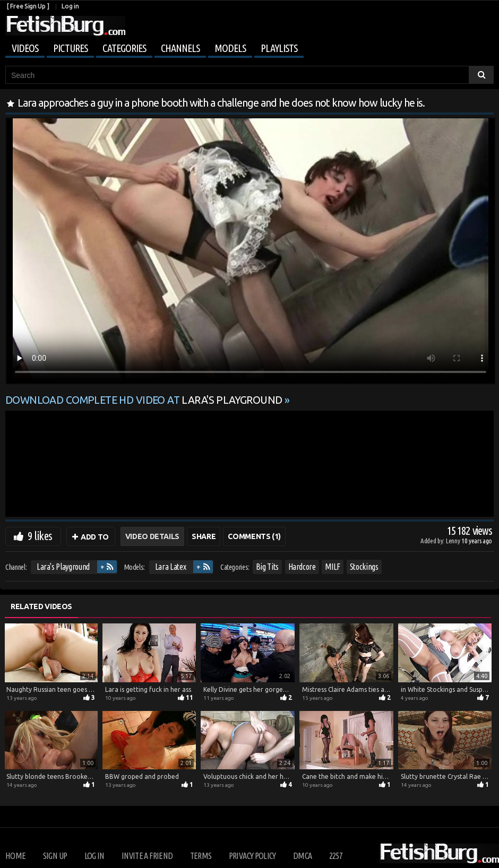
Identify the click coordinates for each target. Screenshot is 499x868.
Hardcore (302, 567)
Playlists (279, 48)
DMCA (302, 856)
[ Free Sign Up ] (28, 6)
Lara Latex (171, 567)
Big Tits (267, 567)
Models (230, 48)
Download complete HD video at (145, 400)
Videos (25, 48)
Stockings (364, 567)
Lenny (454, 541)
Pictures (70, 48)
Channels (180, 48)
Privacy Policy (252, 856)
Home (15, 856)
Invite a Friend (147, 856)
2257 (336, 856)
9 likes (40, 536)
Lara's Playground (63, 567)
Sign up (55, 856)
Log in (70, 6)
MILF (333, 567)
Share (204, 536)
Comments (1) (254, 536)
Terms (201, 856)
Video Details (152, 536)
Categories (124, 48)
